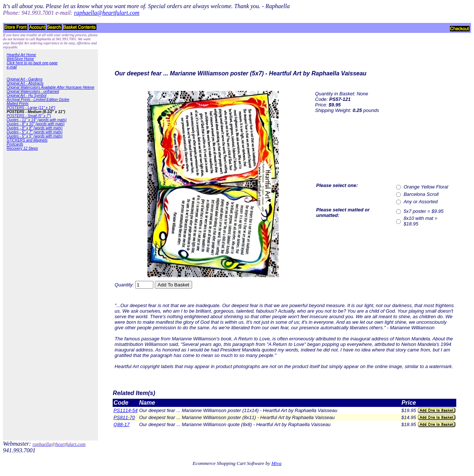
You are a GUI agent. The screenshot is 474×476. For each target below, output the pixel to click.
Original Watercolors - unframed (33, 91)
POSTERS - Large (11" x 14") (31, 108)
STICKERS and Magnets (27, 140)
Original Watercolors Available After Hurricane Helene (50, 87)
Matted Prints (18, 104)
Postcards (15, 144)
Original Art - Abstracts (25, 83)
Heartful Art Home (21, 55)
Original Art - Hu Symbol (26, 96)
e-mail (12, 67)
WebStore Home (20, 59)
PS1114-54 (125, 410)
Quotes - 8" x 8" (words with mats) (35, 128)
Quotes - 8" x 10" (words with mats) (36, 124)
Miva (276, 463)
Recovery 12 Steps (22, 148)
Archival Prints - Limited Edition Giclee (38, 100)
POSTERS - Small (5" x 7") (29, 116)
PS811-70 (124, 417)
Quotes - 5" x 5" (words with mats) (35, 136)
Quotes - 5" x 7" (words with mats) (35, 132)
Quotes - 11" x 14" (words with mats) (37, 120)
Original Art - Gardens (25, 79)
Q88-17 (121, 424)
